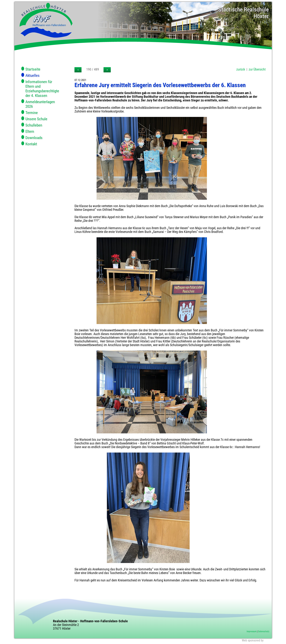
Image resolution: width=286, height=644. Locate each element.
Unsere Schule (36, 119)
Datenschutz (264, 631)
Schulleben (34, 125)
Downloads (34, 138)
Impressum (252, 631)
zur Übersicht (257, 69)
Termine (32, 113)
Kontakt (31, 144)
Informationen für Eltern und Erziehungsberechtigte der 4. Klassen (42, 89)
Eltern (30, 131)
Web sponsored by (253, 640)
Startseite (33, 69)
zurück (241, 69)
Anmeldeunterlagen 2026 (40, 104)
